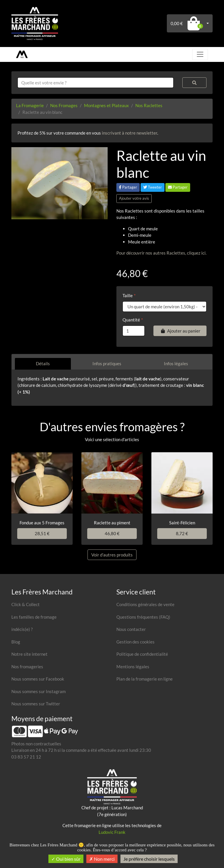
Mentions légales (133, 667)
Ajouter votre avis (134, 198)
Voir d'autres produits (112, 555)
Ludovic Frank (112, 832)
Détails (43, 363)
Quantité (131, 320)
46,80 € (112, 533)
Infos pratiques (107, 363)
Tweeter (153, 187)
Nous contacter (131, 629)
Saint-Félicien (182, 523)
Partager (128, 187)
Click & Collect (26, 604)
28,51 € (42, 533)
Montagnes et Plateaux (106, 105)
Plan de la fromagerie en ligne (145, 679)
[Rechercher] (194, 83)
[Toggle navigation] (200, 54)
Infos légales (176, 363)
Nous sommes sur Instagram (38, 691)
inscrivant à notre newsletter (129, 133)
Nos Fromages (64, 105)
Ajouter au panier (180, 331)
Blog (16, 642)
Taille (128, 295)
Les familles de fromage (34, 617)
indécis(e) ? (22, 629)
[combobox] (96, 83)
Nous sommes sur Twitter (36, 704)
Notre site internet (29, 654)
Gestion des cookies (135, 642)
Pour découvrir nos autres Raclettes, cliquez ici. (161, 253)
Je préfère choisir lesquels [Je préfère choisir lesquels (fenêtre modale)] (149, 859)
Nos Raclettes (149, 105)
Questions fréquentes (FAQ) (143, 617)
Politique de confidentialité (142, 654)
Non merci (102, 859)
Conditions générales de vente (145, 604)
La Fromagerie (30, 105)
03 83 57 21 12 (26, 757)
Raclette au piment (112, 523)
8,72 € (182, 533)
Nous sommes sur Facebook (38, 679)
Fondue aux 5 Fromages (42, 523)
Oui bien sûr (66, 859)
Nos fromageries (27, 667)
